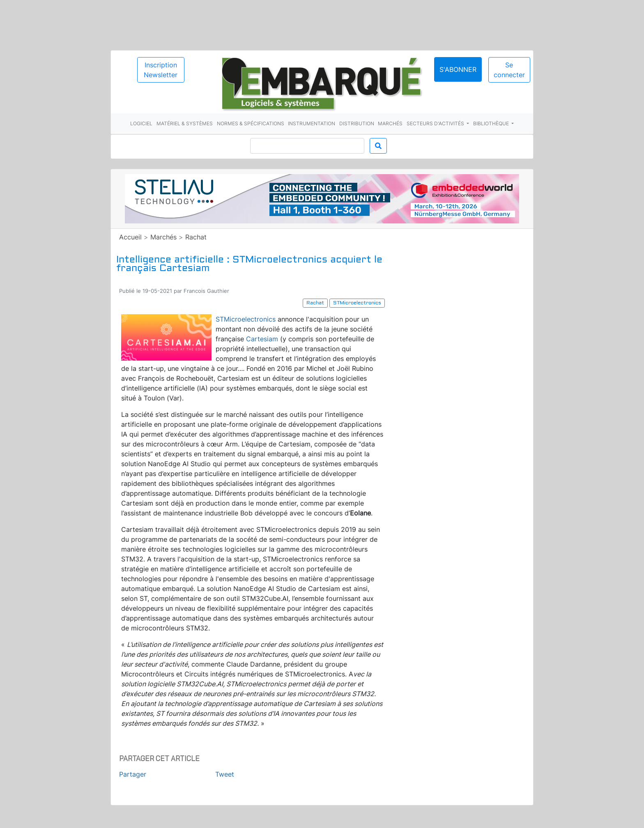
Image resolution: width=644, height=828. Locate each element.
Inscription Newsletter (161, 70)
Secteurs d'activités (436, 123)
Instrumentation (312, 123)
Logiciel (141, 123)
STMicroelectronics (246, 319)
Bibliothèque (492, 123)
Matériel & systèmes (185, 123)
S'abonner (458, 69)
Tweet (225, 774)
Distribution (357, 123)
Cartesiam (262, 339)
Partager (133, 774)
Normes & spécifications (251, 123)
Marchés (390, 123)
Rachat (196, 237)
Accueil (130, 237)
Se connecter (509, 70)
